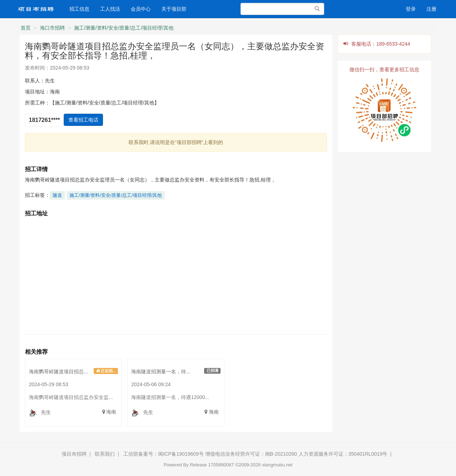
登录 (411, 9)
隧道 (57, 195)
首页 (26, 28)
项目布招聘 (74, 454)
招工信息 (79, 9)
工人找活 (110, 9)
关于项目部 (174, 9)
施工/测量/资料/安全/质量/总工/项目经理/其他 (124, 28)
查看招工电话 (83, 120)
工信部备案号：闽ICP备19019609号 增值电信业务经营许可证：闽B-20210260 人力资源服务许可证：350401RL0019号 (255, 454)
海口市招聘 (52, 28)
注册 (431, 9)
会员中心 (141, 9)
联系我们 (105, 454)
